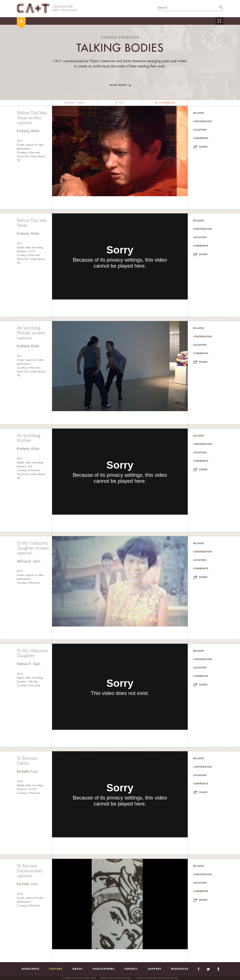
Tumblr (218, 969)
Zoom (219, 21)
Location (200, 130)
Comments (201, 138)
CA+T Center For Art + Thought (47, 8)
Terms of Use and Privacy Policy (116, 978)
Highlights (31, 969)
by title (120, 103)
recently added (75, 103)
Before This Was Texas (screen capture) (32, 118)
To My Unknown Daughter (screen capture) (33, 548)
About (78, 969)
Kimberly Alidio (28, 131)
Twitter (208, 969)
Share (203, 147)
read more (118, 85)
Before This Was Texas (32, 223)
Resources (180, 969)
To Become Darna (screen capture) (30, 871)
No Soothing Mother (29, 438)
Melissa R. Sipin (29, 561)
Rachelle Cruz (27, 772)
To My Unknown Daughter (32, 653)
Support (155, 969)
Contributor (203, 122)
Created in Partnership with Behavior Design (157, 978)
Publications (104, 969)
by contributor (165, 103)
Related (199, 113)
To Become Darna (27, 761)
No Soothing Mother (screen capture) (31, 333)
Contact (131, 969)
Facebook (199, 969)
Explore (56, 969)
